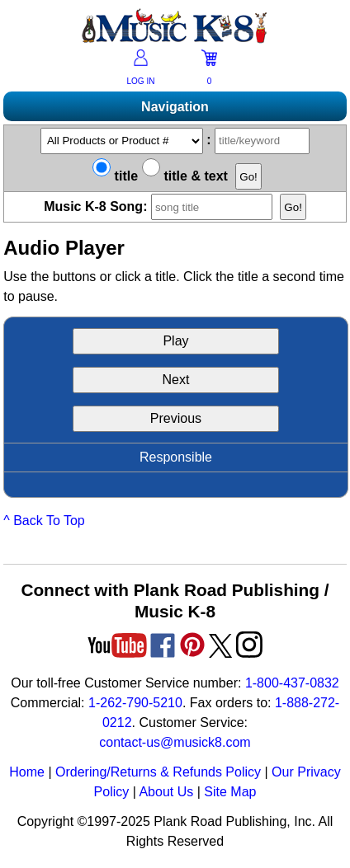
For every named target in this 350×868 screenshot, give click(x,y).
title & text (185, 176)
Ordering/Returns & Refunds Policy (158, 772)
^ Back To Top (44, 521)
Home (27, 772)
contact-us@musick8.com (175, 742)
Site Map (230, 792)
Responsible (176, 457)
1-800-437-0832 (292, 683)
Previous (176, 418)
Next (176, 380)
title (115, 176)
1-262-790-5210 (135, 703)
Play (175, 341)
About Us (166, 792)
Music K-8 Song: (162, 206)
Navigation (175, 107)
